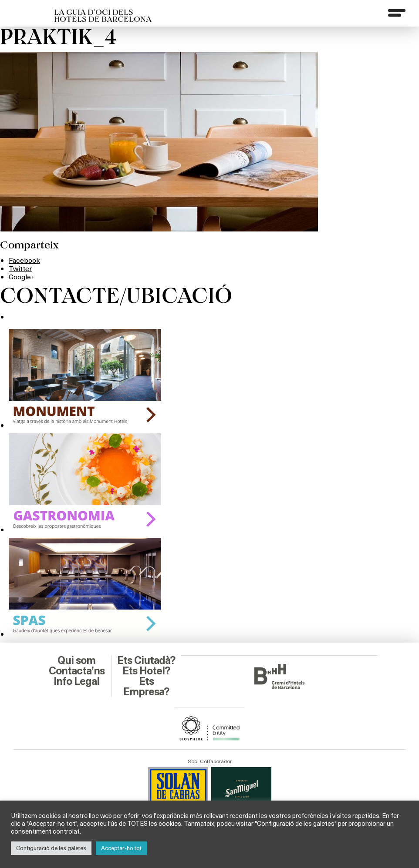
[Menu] (397, 13)
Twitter (20, 268)
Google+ (22, 276)
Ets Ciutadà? (146, 660)
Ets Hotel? (146, 671)
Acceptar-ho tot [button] (121, 848)
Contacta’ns (77, 671)
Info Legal (76, 681)
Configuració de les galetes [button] (51, 848)
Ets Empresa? (146, 687)
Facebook (24, 260)
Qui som (76, 660)
